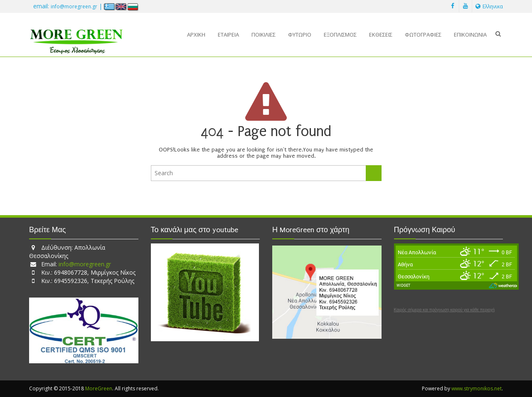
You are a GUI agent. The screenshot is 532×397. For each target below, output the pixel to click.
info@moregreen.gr (74, 6)
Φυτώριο (300, 35)
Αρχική (196, 35)
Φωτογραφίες (423, 35)
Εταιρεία (228, 35)
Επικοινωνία (470, 35)
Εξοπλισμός (340, 35)
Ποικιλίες (264, 35)
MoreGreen (99, 388)
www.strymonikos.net (477, 388)
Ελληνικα (489, 6)
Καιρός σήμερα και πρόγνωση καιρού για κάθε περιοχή (445, 310)
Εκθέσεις (381, 35)
